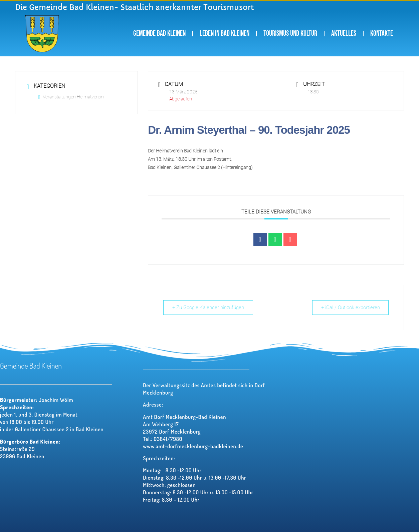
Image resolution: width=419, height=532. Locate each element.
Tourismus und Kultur (290, 34)
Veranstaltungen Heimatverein (71, 97)
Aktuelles (344, 34)
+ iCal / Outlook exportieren (350, 308)
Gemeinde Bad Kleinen (159, 34)
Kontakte (382, 34)
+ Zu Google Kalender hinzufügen (209, 308)
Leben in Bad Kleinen (225, 34)
